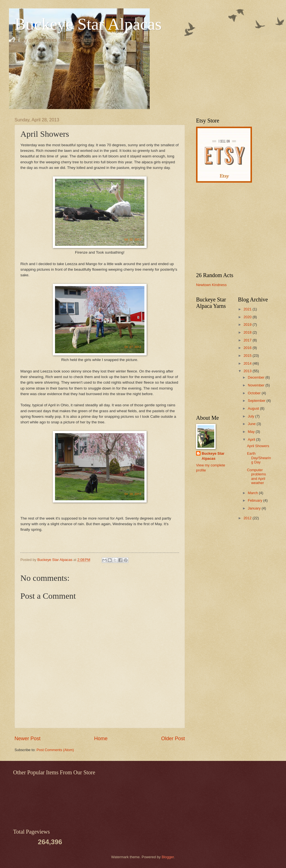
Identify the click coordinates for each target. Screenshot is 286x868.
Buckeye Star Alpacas (88, 24)
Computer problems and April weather (256, 476)
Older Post (173, 739)
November (257, 385)
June (252, 424)
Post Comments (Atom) (55, 750)
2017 (248, 340)
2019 (248, 325)
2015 (248, 356)
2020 (248, 317)
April (252, 439)
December (257, 377)
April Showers (258, 446)
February (255, 500)
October (255, 393)
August (254, 408)
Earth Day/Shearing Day (259, 458)
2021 (248, 309)
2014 (248, 363)
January (255, 508)
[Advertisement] (231, 227)
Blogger (168, 857)
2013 (248, 371)
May (252, 432)
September (257, 401)
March (253, 493)
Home (101, 739)
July (251, 416)
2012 (248, 518)
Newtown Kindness (211, 285)
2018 (248, 332)
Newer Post (28, 739)
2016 (248, 348)
